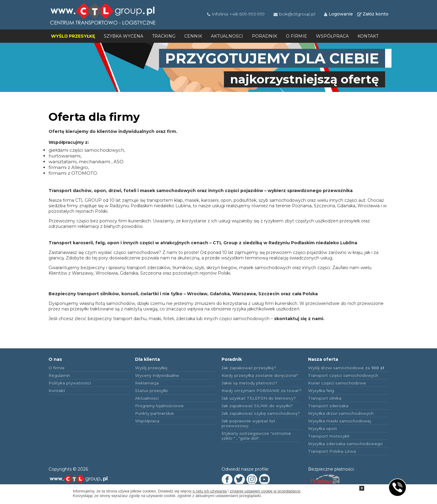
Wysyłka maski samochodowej (339, 421)
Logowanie (338, 14)
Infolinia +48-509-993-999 (235, 14)
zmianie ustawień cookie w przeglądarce (265, 491)
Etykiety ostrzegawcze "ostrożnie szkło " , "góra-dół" (256, 436)
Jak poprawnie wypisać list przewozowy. (248, 423)
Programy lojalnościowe (159, 406)
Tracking (164, 36)
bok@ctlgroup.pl (294, 14)
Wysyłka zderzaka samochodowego (345, 444)
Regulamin (59, 375)
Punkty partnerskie (154, 413)
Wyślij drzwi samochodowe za (346, 368)
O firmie (296, 36)
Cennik (193, 36)
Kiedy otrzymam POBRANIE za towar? (261, 391)
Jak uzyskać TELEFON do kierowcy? (259, 398)
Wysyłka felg (321, 391)
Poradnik (264, 36)
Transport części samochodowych (343, 375)
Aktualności (227, 36)
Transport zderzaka (328, 406)
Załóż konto (372, 14)
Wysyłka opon (322, 428)
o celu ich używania (210, 491)
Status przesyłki (151, 391)
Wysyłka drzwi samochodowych (341, 413)
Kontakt (368, 36)
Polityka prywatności (70, 383)
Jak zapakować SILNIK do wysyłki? (257, 406)
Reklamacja (147, 383)
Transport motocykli (329, 436)
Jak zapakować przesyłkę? (249, 368)
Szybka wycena (124, 36)
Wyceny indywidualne (157, 375)
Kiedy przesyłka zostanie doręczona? (260, 375)
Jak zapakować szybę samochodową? (261, 413)
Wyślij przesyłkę (73, 36)
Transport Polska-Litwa (332, 451)
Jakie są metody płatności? (249, 383)
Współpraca (332, 36)
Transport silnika (325, 398)
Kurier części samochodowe (337, 383)
